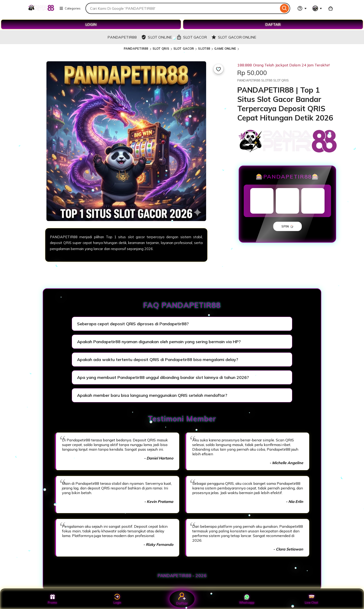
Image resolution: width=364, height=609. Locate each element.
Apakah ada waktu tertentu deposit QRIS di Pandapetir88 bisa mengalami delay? (158, 360)
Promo (53, 599)
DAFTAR (273, 24)
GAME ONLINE (225, 49)
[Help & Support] (302, 8)
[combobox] (182, 8)
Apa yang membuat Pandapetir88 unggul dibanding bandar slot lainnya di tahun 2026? (163, 377)
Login (117, 599)
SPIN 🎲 (288, 226)
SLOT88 (204, 49)
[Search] (284, 8)
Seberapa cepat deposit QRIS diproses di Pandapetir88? (133, 324)
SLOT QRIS (161, 49)
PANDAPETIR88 (136, 49)
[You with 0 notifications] (317, 8)
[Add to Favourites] (218, 69)
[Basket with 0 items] (331, 8)
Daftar (182, 599)
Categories (70, 8)
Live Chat (312, 599)
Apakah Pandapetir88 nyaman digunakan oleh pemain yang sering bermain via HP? (159, 342)
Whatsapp (247, 599)
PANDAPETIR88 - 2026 (182, 576)
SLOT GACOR (184, 49)
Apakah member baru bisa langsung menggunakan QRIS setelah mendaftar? (152, 395)
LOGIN (91, 24)
